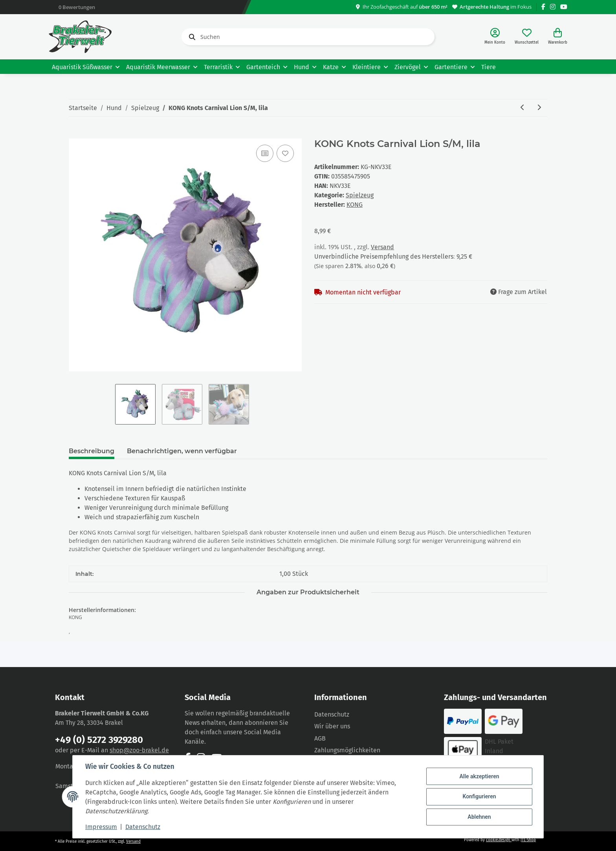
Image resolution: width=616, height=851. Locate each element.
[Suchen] (308, 37)
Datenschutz (332, 714)
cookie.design (499, 840)
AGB (320, 738)
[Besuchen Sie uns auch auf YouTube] (564, 7)
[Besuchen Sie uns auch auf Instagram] (553, 7)
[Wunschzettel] (527, 37)
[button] (495, 37)
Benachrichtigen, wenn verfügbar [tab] (182, 451)
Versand (382, 247)
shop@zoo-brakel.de (139, 750)
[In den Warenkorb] (75, 134)
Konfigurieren (479, 796)
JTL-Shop (528, 840)
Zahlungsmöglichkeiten (347, 750)
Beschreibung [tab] (92, 451)
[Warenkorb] (558, 37)
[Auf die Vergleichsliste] (265, 153)
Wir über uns (332, 726)
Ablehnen (479, 817)
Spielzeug (360, 195)
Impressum (101, 827)
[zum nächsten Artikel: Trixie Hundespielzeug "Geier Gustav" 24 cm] (539, 108)
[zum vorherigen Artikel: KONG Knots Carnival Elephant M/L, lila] (522, 108)
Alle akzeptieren (479, 776)
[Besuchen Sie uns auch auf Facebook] (543, 7)
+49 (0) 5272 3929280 (99, 740)
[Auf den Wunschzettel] (285, 153)
